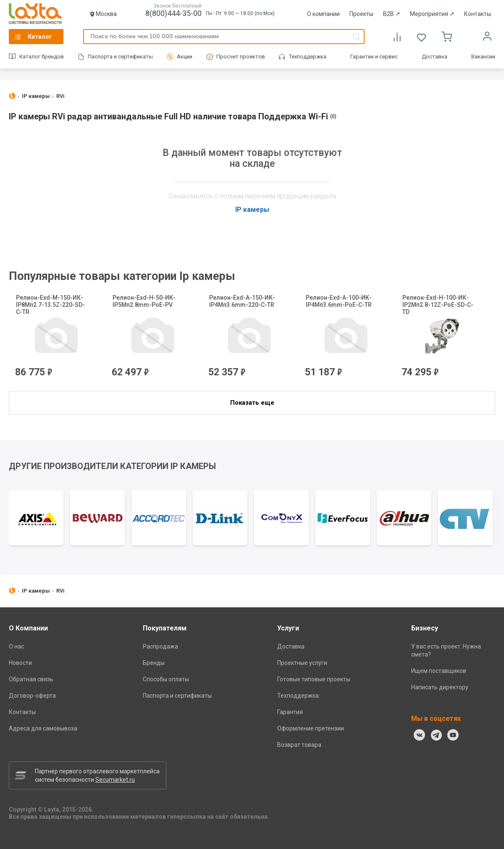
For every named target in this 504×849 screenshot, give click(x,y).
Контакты (478, 14)
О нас (16, 646)
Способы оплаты (166, 679)
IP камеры (252, 210)
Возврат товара (299, 745)
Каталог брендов (42, 57)
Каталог (40, 37)
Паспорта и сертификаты (120, 57)
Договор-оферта (32, 696)
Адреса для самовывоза (43, 728)
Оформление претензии (311, 728)
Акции (185, 57)
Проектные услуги (302, 663)
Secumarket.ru (115, 780)
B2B (392, 14)
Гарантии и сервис (374, 57)
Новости (20, 663)
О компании (323, 14)
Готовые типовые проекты (314, 679)
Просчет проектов (241, 57)
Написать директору (440, 687)
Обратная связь (31, 679)
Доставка (434, 57)
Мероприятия (432, 14)
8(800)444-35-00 (173, 13)
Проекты (361, 14)
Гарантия (290, 712)
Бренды (154, 663)
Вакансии (483, 57)
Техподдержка (308, 57)
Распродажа (160, 646)
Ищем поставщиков (439, 671)
